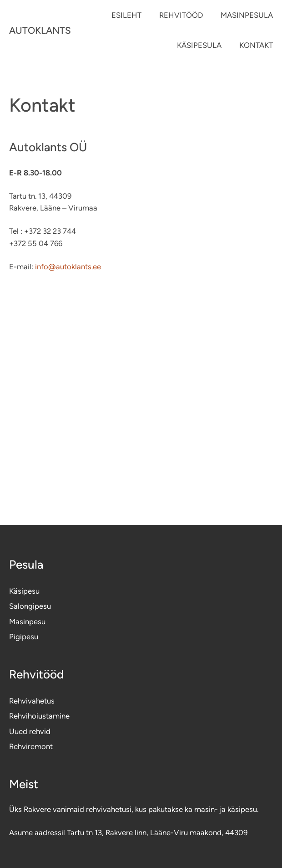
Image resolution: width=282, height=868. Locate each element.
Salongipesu (30, 606)
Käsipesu (24, 591)
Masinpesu (27, 621)
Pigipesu (24, 637)
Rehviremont (31, 746)
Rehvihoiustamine (39, 716)
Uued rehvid (30, 731)
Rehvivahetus (32, 701)
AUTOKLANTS (40, 30)
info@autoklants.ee (67, 267)
